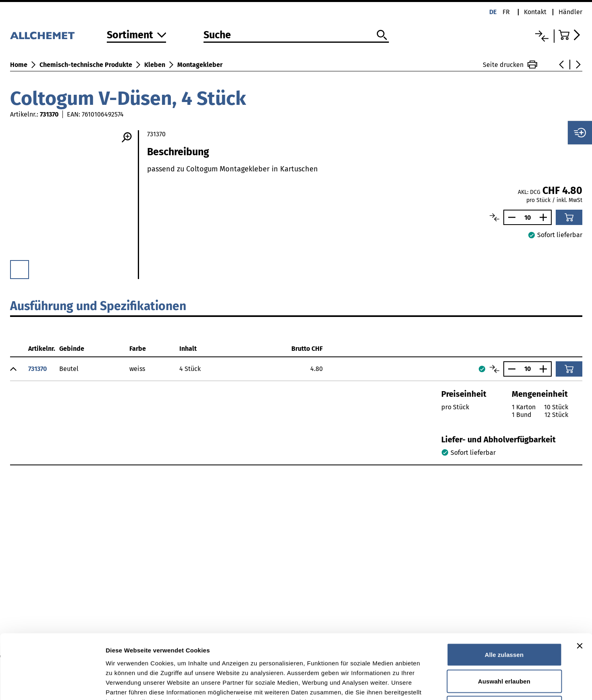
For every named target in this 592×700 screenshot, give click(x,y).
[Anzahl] (528, 218)
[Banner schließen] (580, 585)
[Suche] (296, 35)
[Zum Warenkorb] (570, 35)
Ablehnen (504, 647)
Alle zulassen (504, 594)
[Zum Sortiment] (137, 36)
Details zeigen (429, 684)
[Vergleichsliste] (542, 36)
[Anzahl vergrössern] (545, 217)
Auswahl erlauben (504, 621)
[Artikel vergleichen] (494, 217)
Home (19, 65)
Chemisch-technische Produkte (86, 65)
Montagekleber (200, 65)
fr (506, 12)
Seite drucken (510, 65)
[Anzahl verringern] (510, 217)
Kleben (155, 65)
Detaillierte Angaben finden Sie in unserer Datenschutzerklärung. (205, 651)
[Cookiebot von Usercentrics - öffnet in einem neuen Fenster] (52, 684)
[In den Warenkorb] (569, 217)
